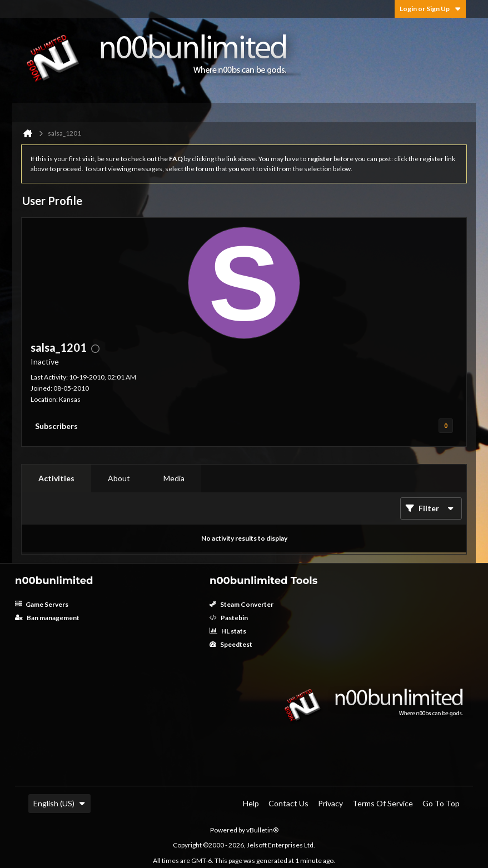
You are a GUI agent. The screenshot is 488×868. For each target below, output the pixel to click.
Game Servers (42, 604)
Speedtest (231, 644)
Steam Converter (241, 604)
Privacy (330, 803)
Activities (56, 478)
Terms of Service (383, 803)
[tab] (56, 478)
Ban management (47, 618)
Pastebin (229, 618)
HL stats (228, 631)
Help (251, 803)
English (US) (59, 803)
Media (174, 478)
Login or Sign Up (430, 9)
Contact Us (288, 803)
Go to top (441, 803)
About (119, 478)
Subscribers (56, 426)
